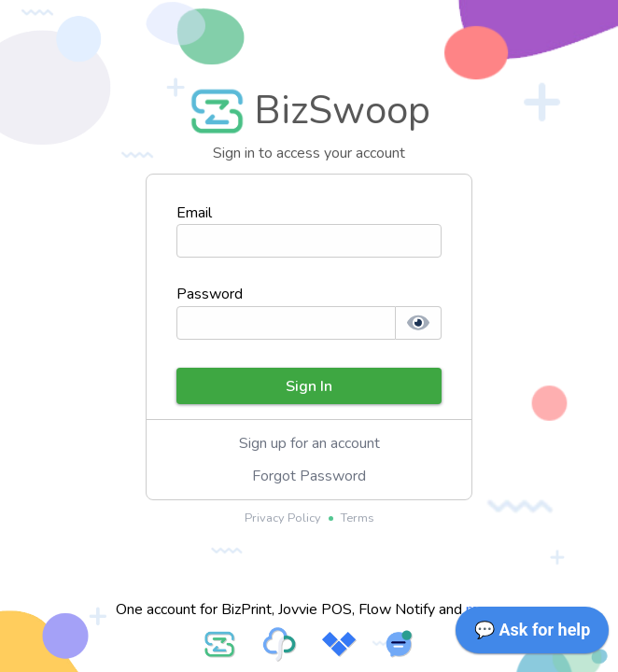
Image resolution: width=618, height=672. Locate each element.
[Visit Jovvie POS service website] (339, 644)
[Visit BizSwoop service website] (219, 644)
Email (194, 213)
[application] (532, 635)
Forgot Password (309, 476)
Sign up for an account (309, 443)
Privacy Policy (283, 518)
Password (210, 294)
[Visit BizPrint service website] (279, 644)
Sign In (309, 386)
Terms (358, 518)
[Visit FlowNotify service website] (399, 644)
